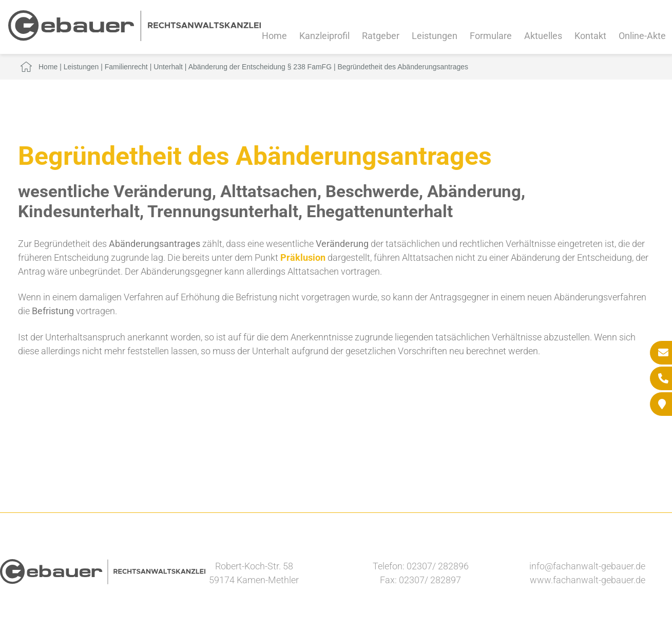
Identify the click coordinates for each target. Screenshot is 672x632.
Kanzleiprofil (324, 36)
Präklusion (303, 257)
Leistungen (435, 36)
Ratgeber (381, 36)
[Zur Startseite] (135, 38)
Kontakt (590, 36)
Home (274, 36)
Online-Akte (642, 36)
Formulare (491, 36)
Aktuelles (543, 36)
